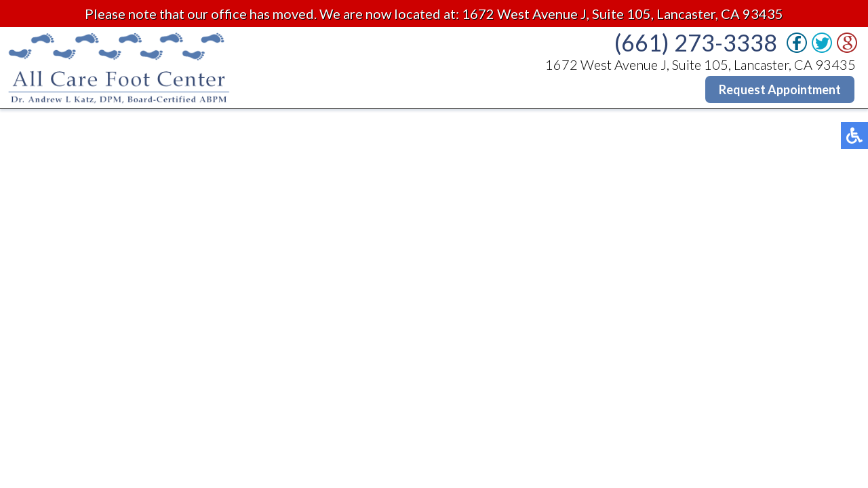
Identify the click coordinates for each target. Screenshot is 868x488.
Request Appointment (780, 89)
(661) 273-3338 (696, 42)
